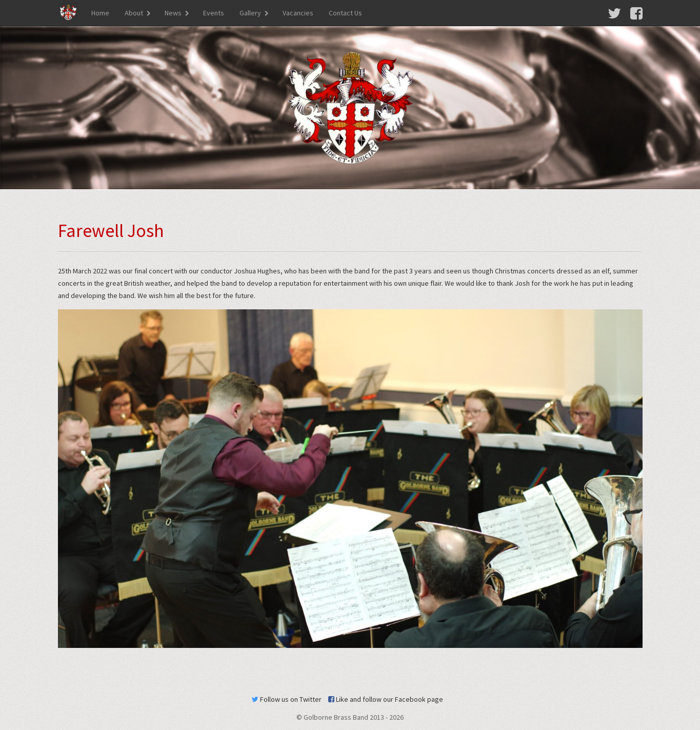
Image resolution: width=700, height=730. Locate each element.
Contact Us (345, 13)
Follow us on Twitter (287, 699)
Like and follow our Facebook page (386, 699)
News (173, 13)
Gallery (250, 13)
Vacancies (298, 13)
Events (214, 13)
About (134, 13)
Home (100, 13)
